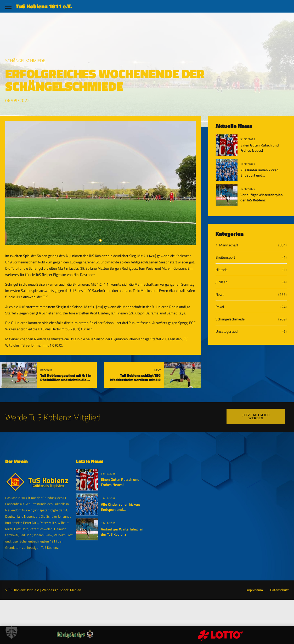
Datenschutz (279, 590)
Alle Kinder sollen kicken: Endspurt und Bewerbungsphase (260, 175)
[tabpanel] (100, 183)
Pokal (220, 307)
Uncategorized (227, 331)
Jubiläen (222, 282)
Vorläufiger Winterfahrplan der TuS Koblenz (262, 197)
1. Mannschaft (227, 245)
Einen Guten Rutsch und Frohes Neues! (260, 148)
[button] (12, 632)
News (220, 294)
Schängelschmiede (25, 61)
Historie (222, 270)
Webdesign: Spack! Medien (61, 590)
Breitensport (225, 257)
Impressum (255, 590)
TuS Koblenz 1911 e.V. (44, 6)
